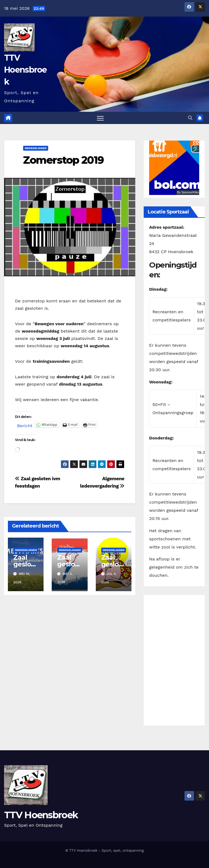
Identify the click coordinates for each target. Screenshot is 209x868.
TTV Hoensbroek (25, 70)
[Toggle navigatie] (100, 118)
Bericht (25, 425)
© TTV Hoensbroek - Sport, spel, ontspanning (105, 850)
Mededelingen (36, 148)
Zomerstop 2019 (63, 160)
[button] (190, 118)
